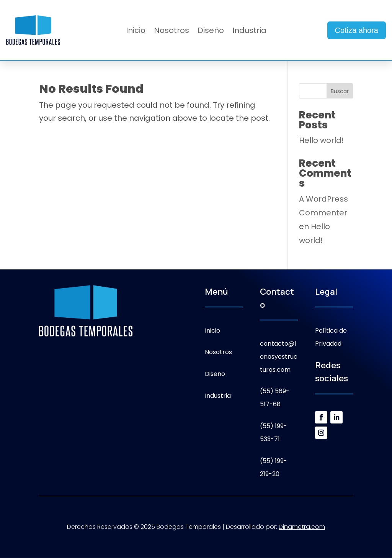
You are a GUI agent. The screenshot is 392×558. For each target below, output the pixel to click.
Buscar (340, 91)
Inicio (136, 32)
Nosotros (171, 32)
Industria (249, 32)
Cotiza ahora (357, 30)
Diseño (211, 32)
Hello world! (321, 140)
